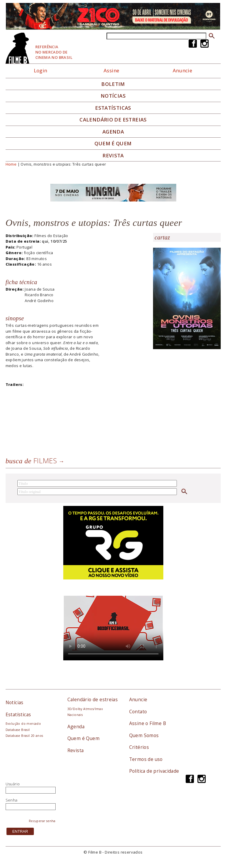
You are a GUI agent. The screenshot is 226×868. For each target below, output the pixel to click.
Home (11, 164)
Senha (12, 800)
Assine (111, 70)
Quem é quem (113, 144)
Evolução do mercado (23, 724)
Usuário (13, 784)
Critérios (139, 747)
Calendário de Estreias (113, 120)
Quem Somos (144, 735)
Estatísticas (113, 108)
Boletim (113, 84)
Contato (138, 712)
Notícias (113, 96)
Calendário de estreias (93, 699)
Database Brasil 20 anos (24, 736)
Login (41, 70)
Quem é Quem (83, 738)
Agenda (113, 132)
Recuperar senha (42, 821)
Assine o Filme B (148, 723)
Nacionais (75, 715)
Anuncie (183, 70)
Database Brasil (18, 730)
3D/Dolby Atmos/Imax (85, 709)
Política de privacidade (154, 771)
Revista (113, 156)
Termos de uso (146, 759)
